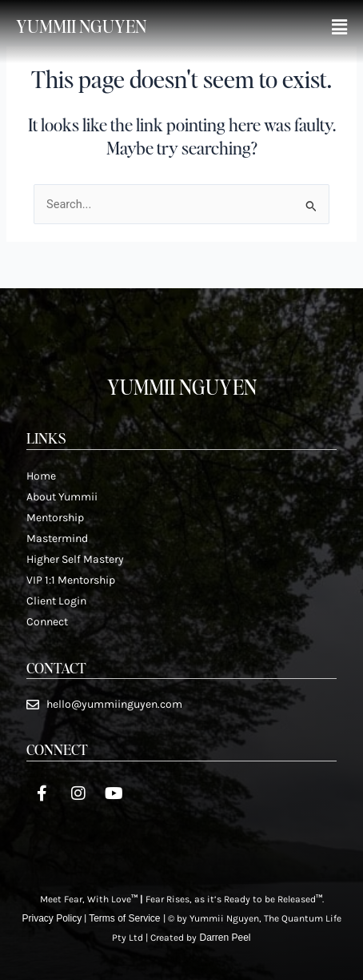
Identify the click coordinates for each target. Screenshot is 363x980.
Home (41, 476)
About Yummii (62, 497)
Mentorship (55, 518)
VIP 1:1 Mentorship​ (71, 580)
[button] (339, 28)
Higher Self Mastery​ (75, 559)
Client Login (56, 601)
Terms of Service (124, 918)
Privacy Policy (52, 918)
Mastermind (57, 538)
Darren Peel (225, 938)
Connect (47, 622)
